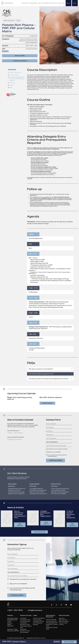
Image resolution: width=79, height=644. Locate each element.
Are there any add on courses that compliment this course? (50, 379)
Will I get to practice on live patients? (50, 369)
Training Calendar (33, 3)
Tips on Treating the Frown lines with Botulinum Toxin (20, 514)
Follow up (12, 83)
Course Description (15, 72)
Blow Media (42, 638)
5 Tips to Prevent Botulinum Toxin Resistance (71, 514)
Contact (60, 3)
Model (56, 3)
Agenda (12, 85)
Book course (20, 56)
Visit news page (39, 532)
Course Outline (14, 75)
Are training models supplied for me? (50, 374)
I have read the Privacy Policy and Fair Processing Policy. (57, 456)
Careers (40, 3)
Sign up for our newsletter (54, 452)
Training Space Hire (46, 3)
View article (20, 525)
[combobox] (59, 442)
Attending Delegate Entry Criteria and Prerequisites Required (17, 79)
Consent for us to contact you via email (58, 449)
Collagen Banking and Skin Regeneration (45, 514)
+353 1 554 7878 (15, 433)
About (63, 3)
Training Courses (25, 3)
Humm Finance (47, 403)
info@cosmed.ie (15, 439)
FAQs (52, 3)
